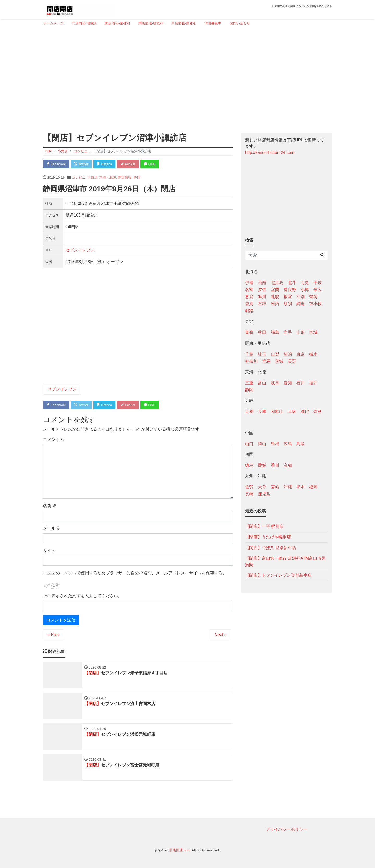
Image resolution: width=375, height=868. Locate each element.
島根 (275, 444)
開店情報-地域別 (84, 23)
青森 (249, 332)
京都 (249, 411)
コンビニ (79, 177)
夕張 (262, 290)
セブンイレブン (80, 250)
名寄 (249, 290)
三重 (249, 383)
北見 (305, 283)
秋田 (262, 332)
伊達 (249, 283)
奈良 (317, 411)
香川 (275, 465)
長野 (292, 361)
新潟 (288, 354)
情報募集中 (213, 23)
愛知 (288, 383)
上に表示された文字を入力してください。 (83, 596)
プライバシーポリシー (286, 829)
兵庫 (262, 411)
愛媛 (262, 465)
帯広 (317, 290)
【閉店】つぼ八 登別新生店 (271, 548)
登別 (249, 304)
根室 (288, 297)
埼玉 (262, 354)
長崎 (249, 494)
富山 (262, 383)
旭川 (262, 297)
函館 (262, 283)
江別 (301, 297)
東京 (301, 354)
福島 (275, 332)
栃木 (313, 354)
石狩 (262, 304)
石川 (301, 383)
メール (52, 528)
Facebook (56, 164)
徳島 (249, 465)
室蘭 (275, 290)
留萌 (313, 297)
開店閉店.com (180, 850)
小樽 (305, 290)
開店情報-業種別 (117, 23)
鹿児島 (264, 494)
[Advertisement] (186, 77)
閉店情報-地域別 (151, 23)
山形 (301, 332)
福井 (313, 383)
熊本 (301, 487)
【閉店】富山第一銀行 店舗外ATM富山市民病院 (285, 561)
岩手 (288, 332)
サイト (49, 551)
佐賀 (249, 487)
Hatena (105, 164)
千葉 (249, 354)
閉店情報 (125, 177)
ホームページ (53, 23)
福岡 (313, 487)
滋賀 (305, 411)
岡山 (262, 444)
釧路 (249, 311)
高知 (288, 465)
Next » (221, 635)
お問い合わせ (240, 23)
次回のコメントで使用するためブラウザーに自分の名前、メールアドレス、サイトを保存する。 (137, 573)
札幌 (275, 297)
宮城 (313, 332)
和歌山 (277, 411)
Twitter (81, 164)
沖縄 (288, 487)
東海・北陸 (108, 177)
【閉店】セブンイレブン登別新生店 (278, 575)
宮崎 (275, 487)
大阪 (292, 411)
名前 (50, 506)
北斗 (292, 283)
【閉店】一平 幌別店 (264, 526)
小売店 (92, 177)
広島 (288, 444)
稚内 (275, 304)
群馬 (266, 361)
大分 (262, 487)
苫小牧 (315, 304)
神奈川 (251, 361)
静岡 (137, 177)
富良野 (290, 290)
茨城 (279, 361)
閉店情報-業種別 (184, 23)
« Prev (53, 635)
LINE (150, 164)
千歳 (317, 283)
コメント (54, 440)
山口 (249, 444)
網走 (301, 304)
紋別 (288, 304)
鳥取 (301, 444)
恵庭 (249, 297)
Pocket (128, 164)
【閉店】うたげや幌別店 (268, 537)
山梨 (275, 354)
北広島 (277, 283)
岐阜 (275, 383)
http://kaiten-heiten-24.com (270, 152)
